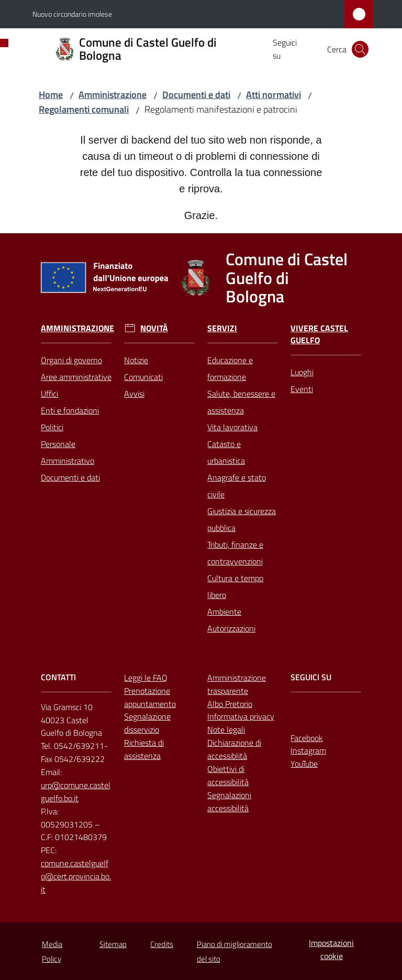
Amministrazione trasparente (237, 684)
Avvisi (134, 394)
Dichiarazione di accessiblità (234, 749)
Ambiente (224, 612)
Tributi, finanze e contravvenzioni (235, 553)
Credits (162, 944)
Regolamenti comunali (84, 109)
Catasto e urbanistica (226, 452)
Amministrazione (113, 95)
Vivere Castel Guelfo (319, 334)
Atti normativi (273, 95)
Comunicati (143, 377)
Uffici (49, 394)
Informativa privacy (241, 716)
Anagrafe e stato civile (237, 486)
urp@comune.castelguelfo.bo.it (76, 792)
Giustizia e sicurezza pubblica (242, 519)
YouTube (304, 764)
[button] (360, 49)
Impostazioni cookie (331, 949)
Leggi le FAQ (146, 678)
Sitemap (113, 944)
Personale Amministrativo (68, 452)
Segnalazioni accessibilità (229, 802)
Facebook (307, 738)
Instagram (308, 750)
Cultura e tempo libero (235, 586)
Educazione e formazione (230, 368)
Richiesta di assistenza (144, 749)
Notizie (136, 360)
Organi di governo (71, 360)
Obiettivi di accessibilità (228, 775)
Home (51, 95)
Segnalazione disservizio (147, 723)
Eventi (302, 389)
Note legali (226, 729)
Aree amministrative (76, 377)
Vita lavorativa (232, 427)
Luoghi (302, 372)
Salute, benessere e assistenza (241, 402)
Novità (154, 328)
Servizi (222, 328)
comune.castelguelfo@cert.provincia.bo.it (76, 876)
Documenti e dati (196, 95)
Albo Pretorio (230, 704)
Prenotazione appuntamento (150, 697)
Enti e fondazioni (70, 410)
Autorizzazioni (231, 628)
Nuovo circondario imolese (72, 14)
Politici (52, 427)
